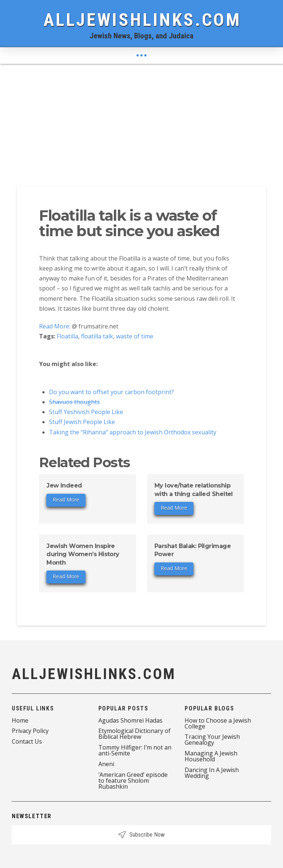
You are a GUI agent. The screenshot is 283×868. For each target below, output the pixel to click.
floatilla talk (97, 336)
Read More (66, 500)
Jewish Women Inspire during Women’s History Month (83, 554)
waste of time (135, 336)
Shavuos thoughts (74, 402)
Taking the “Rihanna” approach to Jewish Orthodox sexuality (133, 432)
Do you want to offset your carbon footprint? (111, 392)
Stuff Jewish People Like (82, 422)
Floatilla (67, 336)
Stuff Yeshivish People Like (86, 412)
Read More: (55, 326)
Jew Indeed (64, 485)
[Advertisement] (141, 119)
